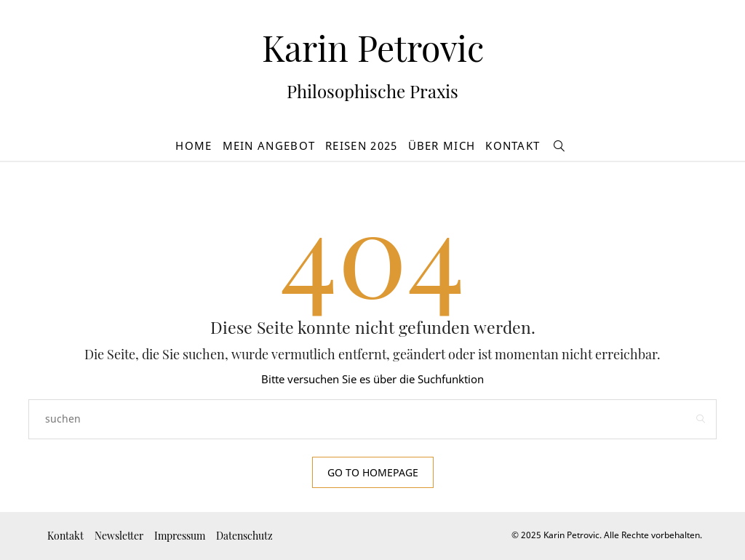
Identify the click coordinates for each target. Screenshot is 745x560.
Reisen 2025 (361, 145)
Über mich (442, 145)
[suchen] (559, 146)
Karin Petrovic (373, 47)
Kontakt (513, 145)
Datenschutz (244, 536)
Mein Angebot (269, 145)
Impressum (180, 536)
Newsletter (119, 536)
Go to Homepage (373, 472)
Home (194, 145)
